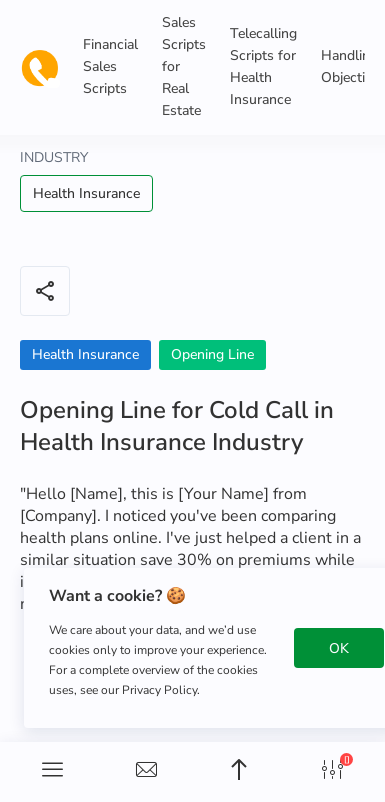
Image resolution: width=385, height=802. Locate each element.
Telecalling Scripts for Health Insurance (263, 66)
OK (339, 648)
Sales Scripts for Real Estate (184, 66)
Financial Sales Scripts (110, 66)
